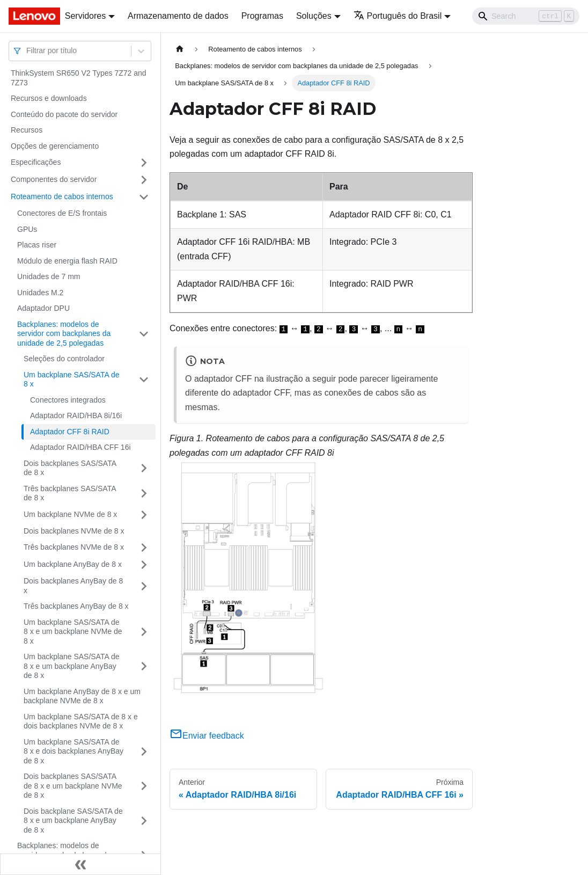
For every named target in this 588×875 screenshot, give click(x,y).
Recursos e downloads (49, 98)
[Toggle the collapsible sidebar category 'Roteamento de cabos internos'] (144, 197)
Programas (262, 16)
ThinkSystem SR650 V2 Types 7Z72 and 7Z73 (79, 78)
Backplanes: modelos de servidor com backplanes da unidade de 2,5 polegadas (64, 334)
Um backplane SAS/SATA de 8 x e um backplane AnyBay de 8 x (71, 666)
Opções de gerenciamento (55, 146)
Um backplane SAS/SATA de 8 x (71, 380)
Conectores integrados (68, 400)
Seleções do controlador (64, 359)
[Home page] (180, 49)
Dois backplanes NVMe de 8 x (74, 531)
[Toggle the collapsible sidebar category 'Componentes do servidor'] (144, 180)
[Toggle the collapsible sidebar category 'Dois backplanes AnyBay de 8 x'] (144, 586)
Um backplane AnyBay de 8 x (73, 564)
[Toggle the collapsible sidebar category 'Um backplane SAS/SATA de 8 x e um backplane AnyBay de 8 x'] (144, 666)
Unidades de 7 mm (49, 276)
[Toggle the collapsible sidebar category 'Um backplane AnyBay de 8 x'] (144, 565)
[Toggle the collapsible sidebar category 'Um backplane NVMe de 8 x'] (144, 515)
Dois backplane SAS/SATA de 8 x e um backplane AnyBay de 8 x (73, 821)
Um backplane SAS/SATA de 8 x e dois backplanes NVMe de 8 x (81, 721)
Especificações (36, 162)
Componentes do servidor (54, 179)
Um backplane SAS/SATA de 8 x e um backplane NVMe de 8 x (73, 632)
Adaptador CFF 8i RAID (70, 432)
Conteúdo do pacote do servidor (64, 114)
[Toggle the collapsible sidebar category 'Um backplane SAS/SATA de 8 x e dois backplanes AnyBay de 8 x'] (144, 752)
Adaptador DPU (43, 308)
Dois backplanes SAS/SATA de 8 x (70, 468)
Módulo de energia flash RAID (67, 261)
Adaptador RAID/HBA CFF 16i (80, 447)
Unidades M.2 (40, 293)
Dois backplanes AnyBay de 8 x (73, 586)
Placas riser (37, 245)
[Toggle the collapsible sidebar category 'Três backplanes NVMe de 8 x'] (144, 548)
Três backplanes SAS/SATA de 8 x (70, 493)
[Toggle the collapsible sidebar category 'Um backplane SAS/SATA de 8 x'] (144, 380)
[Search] (526, 16)
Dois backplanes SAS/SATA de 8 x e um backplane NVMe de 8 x (73, 786)
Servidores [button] (85, 16)
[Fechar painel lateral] (80, 864)
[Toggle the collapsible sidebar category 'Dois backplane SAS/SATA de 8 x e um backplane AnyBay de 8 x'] (144, 821)
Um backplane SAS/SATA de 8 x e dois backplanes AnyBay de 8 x (73, 751)
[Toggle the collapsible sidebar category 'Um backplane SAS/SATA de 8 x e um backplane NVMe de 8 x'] (144, 632)
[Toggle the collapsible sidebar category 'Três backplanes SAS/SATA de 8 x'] (144, 494)
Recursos (27, 130)
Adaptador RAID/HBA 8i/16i (76, 415)
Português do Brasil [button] (398, 16)
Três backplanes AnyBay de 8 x (76, 606)
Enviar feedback (207, 736)
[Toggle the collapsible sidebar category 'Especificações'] (144, 163)
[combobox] (27, 51)
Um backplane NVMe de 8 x (70, 514)
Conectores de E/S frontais (62, 213)
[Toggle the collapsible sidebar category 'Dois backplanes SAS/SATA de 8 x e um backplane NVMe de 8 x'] (144, 786)
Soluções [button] (314, 16)
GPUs (27, 229)
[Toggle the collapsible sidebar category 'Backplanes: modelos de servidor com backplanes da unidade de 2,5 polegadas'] (144, 334)
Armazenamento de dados (178, 16)
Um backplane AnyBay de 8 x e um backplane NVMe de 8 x (82, 696)
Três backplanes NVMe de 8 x (74, 547)
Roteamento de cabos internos (62, 196)
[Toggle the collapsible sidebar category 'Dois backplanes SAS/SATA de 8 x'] (144, 468)
